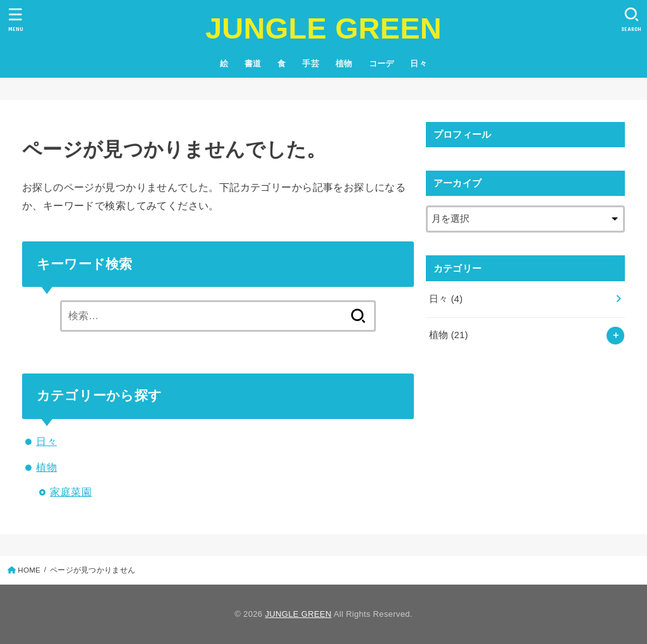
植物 (344, 64)
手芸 (311, 64)
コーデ (382, 64)
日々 (419, 64)
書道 (253, 64)
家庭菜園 (71, 492)
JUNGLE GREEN (323, 28)
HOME (29, 570)
